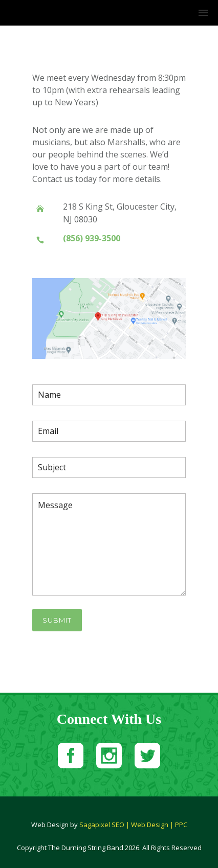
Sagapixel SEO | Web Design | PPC (133, 825)
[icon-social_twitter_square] (147, 757)
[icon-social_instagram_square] (112, 757)
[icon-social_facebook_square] (73, 757)
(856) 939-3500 (92, 238)
